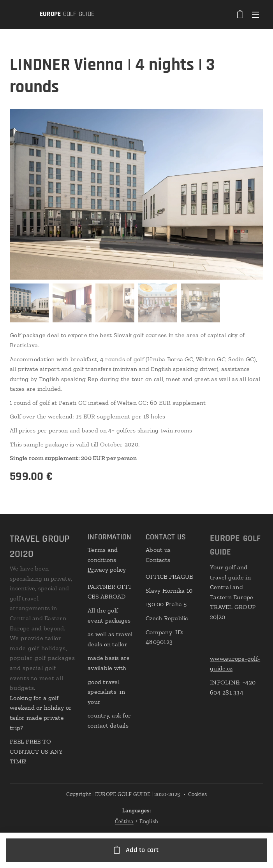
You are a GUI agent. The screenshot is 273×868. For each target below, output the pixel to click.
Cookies (198, 794)
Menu (255, 15)
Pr (91, 570)
